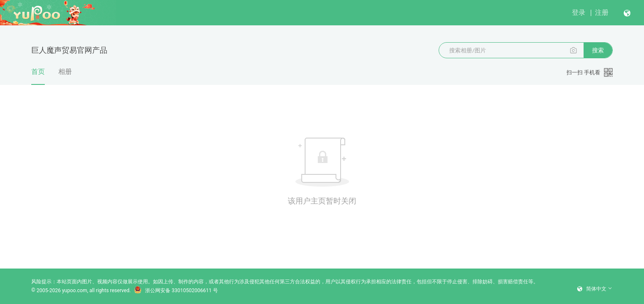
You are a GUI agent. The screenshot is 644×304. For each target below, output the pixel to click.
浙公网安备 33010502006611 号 (176, 290)
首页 (38, 76)
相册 (65, 72)
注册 (602, 12)
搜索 (598, 50)
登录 (579, 12)
